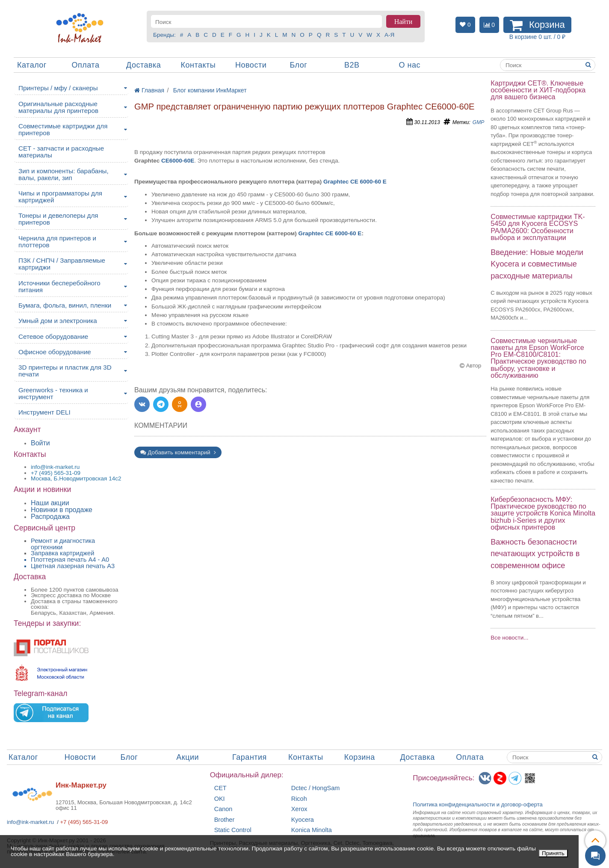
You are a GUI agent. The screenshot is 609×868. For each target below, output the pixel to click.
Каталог (32, 65)
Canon (223, 809)
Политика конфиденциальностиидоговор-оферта (478, 804)
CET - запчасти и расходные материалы (61, 152)
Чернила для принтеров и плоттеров (57, 241)
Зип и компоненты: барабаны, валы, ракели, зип (64, 174)
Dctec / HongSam (316, 788)
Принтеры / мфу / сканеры (58, 88)
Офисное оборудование (55, 352)
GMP (478, 122)
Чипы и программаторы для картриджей (60, 197)
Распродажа (50, 517)
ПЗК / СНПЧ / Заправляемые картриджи (62, 264)
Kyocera (303, 820)
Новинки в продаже (62, 510)
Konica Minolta (312, 830)
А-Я (389, 35)
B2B (352, 65)
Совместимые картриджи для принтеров (63, 129)
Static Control (233, 830)
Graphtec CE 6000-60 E (355, 182)
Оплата (86, 65)
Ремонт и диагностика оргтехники (63, 544)
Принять (553, 853)
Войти (40, 443)
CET (220, 788)
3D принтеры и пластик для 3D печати (65, 371)
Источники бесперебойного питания (59, 286)
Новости (251, 65)
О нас (410, 65)
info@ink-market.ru (30, 822)
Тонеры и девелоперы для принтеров (58, 219)
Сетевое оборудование (53, 336)
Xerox (299, 809)
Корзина (360, 757)
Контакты (198, 65)
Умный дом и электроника (58, 321)
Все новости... (509, 638)
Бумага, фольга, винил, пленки (65, 305)
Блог (299, 65)
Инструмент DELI (44, 412)
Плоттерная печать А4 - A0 (70, 560)
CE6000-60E (178, 161)
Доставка (143, 65)
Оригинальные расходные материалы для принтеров (58, 107)
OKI (220, 799)
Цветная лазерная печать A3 (73, 566)
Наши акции (50, 503)
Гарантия (250, 757)
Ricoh (299, 799)
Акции (188, 757)
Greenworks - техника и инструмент (53, 393)
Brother (225, 820)
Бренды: (164, 35)
